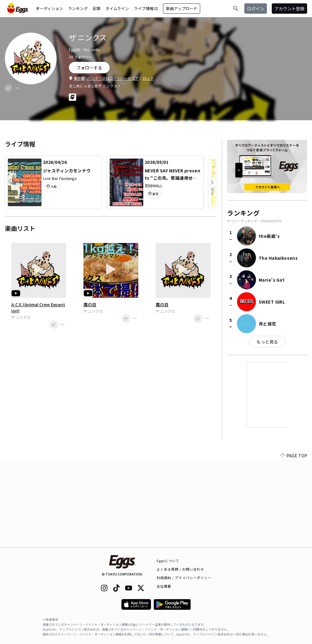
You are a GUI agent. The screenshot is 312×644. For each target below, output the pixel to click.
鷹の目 (90, 304)
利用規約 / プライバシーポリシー (184, 578)
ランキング (78, 8)
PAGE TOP (294, 544)
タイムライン (117, 8)
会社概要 (164, 586)
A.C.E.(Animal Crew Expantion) (38, 308)
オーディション (49, 8)
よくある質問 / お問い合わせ (181, 569)
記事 (97, 8)
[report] (17, 88)
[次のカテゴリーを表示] (212, 182)
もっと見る (267, 342)
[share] (9, 88)
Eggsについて (168, 561)
